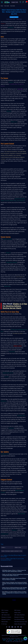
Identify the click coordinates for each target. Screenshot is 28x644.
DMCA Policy (18, 639)
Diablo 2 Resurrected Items (20, 624)
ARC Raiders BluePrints (20, 615)
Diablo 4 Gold (18, 346)
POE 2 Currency (5, 610)
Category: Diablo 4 (14, 17)
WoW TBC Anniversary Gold (21, 622)
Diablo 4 (3, 547)
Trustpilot (14, 600)
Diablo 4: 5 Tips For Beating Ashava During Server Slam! (15, 306)
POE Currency (17, 610)
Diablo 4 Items (18, 613)
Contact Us (23, 640)
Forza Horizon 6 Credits (19, 619)
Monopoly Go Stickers (19, 617)
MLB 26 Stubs (5, 622)
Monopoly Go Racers (6, 619)
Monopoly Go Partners (6, 617)
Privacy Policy (11, 639)
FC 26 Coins (4, 624)
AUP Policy (10, 640)
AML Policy (16, 640)
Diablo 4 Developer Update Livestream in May (12, 551)
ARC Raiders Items (6, 615)
